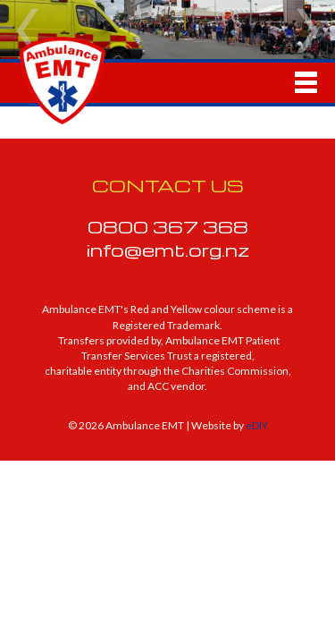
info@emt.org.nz (168, 250)
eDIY (257, 425)
